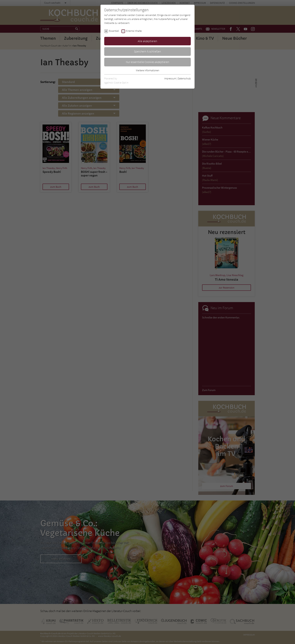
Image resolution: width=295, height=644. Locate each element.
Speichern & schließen (147, 51)
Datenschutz (184, 78)
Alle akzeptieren (147, 41)
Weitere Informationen (147, 70)
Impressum (170, 78)
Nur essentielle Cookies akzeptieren (148, 62)
